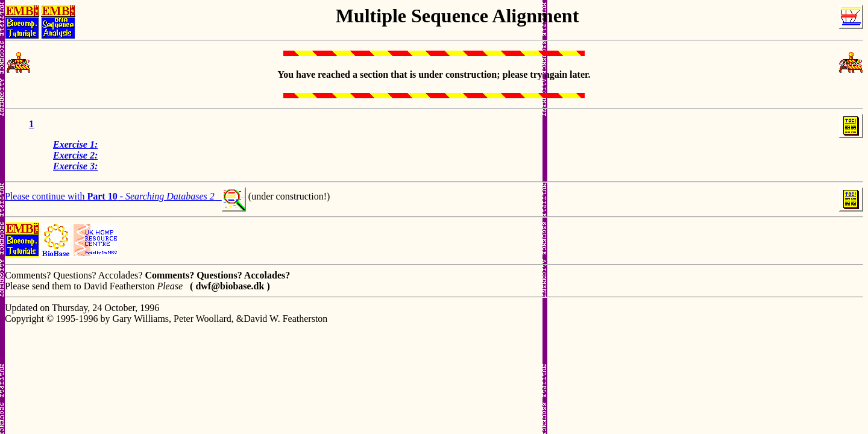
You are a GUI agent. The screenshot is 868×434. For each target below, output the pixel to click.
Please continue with (46, 196)
